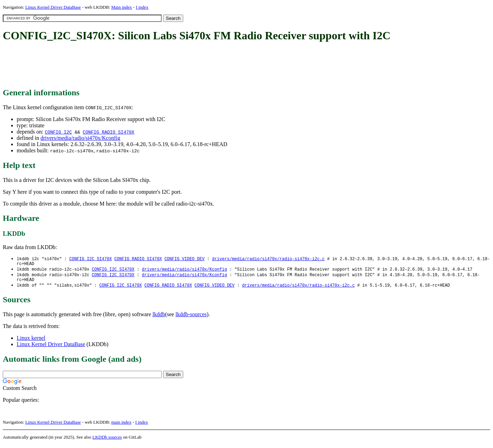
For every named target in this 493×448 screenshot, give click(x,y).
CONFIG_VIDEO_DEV (184, 259)
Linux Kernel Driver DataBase (53, 7)
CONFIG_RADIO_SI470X (108, 132)
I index (142, 7)
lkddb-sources (191, 318)
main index (121, 426)
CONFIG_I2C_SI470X (90, 259)
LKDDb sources (107, 441)
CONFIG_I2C (58, 132)
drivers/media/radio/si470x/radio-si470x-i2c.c (268, 259)
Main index (122, 7)
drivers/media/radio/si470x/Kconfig (80, 138)
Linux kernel (31, 341)
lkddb (159, 318)
